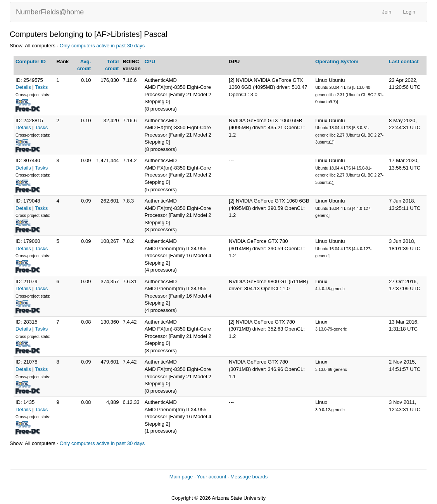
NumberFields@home (50, 12)
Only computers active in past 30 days (102, 46)
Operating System (337, 61)
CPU (150, 61)
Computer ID (31, 61)
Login (409, 12)
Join (387, 12)
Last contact (404, 61)
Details (23, 87)
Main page (181, 477)
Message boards (249, 477)
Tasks (41, 87)
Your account (212, 477)
